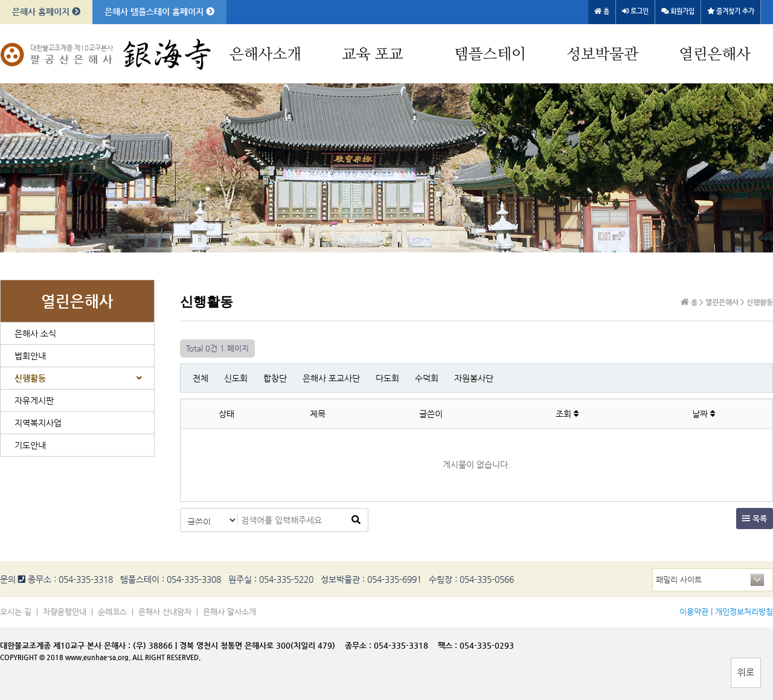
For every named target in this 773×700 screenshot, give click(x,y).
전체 (200, 378)
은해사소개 (265, 55)
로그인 (635, 11)
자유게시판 (34, 400)
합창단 (275, 378)
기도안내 (30, 445)
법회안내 (30, 356)
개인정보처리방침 (744, 612)
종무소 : (359, 645)
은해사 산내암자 (165, 612)
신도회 (236, 378)
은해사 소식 (35, 333)
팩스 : (449, 645)
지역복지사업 (38, 423)
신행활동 (30, 378)
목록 (755, 519)
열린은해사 (715, 55)
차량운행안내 (65, 612)
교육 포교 (373, 55)
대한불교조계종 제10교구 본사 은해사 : (65, 645)
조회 (567, 414)
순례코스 (112, 612)
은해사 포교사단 (331, 378)
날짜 (704, 414)
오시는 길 (16, 612)
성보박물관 (602, 55)
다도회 (387, 378)
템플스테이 (490, 55)
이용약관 (694, 612)
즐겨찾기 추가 (731, 11)
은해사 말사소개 (229, 612)
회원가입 (678, 11)
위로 (746, 672)
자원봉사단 (474, 378)
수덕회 (427, 378)
